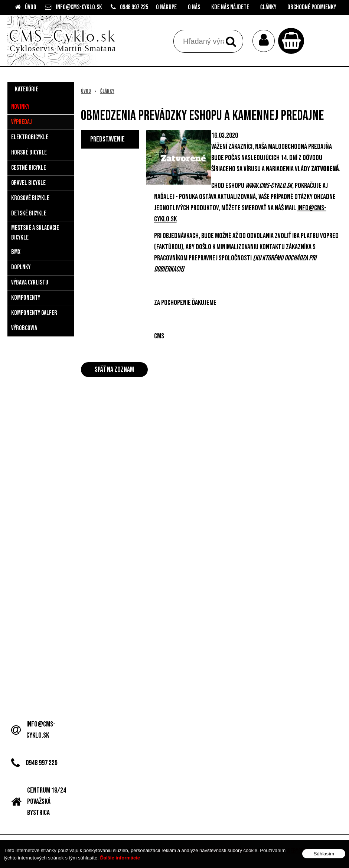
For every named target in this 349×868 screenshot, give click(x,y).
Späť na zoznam (114, 370)
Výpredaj (22, 122)
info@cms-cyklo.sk (79, 7)
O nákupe (166, 7)
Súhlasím (324, 854)
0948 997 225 (134, 7)
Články (268, 7)
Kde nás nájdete (230, 7)
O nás (194, 7)
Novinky (20, 107)
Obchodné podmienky (312, 7)
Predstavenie (107, 139)
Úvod (31, 7)
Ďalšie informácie (120, 858)
